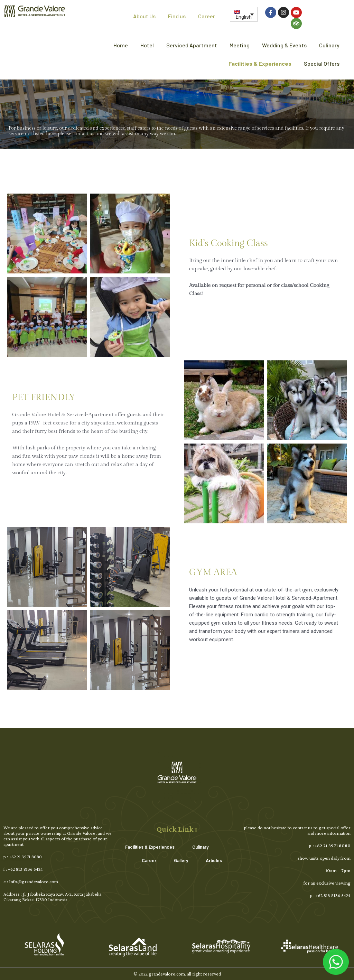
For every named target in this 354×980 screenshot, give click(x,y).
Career (207, 16)
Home (121, 45)
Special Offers (322, 63)
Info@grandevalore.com (34, 881)
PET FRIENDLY (44, 398)
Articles (211, 859)
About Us (144, 16)
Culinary (329, 45)
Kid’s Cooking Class (229, 243)
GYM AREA (213, 572)
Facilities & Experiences (260, 63)
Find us (177, 16)
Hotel (147, 45)
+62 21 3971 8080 (25, 857)
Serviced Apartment (192, 45)
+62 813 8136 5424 (25, 869)
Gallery (179, 859)
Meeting (240, 45)
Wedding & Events (284, 45)
